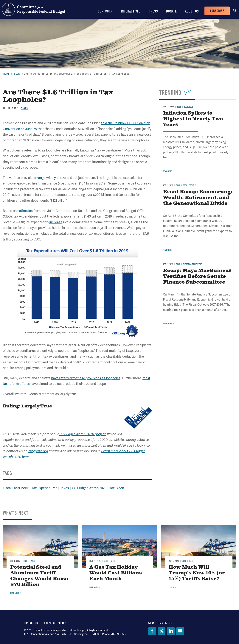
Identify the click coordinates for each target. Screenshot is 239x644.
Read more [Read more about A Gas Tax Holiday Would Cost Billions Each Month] (94, 587)
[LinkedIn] (171, 631)
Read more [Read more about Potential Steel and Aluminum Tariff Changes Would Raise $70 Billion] (15, 593)
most (146, 378)
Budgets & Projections (193, 264)
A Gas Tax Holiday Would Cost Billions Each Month (116, 573)
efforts (25, 384)
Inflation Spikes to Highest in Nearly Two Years (193, 119)
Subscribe (217, 11)
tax (5, 384)
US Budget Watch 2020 (89, 488)
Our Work (105, 11)
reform (14, 384)
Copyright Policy (55, 623)
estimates (25, 211)
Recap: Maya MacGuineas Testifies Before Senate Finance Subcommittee (197, 276)
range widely (46, 178)
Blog (17, 74)
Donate (172, 11)
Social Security (190, 185)
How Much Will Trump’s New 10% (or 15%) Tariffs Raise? (197, 573)
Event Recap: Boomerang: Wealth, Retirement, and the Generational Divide (198, 198)
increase (56, 222)
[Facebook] (152, 631)
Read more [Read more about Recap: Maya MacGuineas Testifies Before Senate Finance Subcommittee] (167, 324)
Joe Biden (117, 488)
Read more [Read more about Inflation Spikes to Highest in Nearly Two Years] (167, 171)
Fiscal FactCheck (16, 488)
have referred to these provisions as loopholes (86, 378)
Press (153, 11)
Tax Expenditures (45, 488)
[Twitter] (162, 631)
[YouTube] (180, 631)
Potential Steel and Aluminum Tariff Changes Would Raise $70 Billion (39, 576)
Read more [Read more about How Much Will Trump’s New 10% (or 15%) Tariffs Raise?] (173, 587)
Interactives (131, 11)
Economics (189, 107)
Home (6, 74)
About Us (192, 11)
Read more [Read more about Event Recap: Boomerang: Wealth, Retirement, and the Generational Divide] (167, 250)
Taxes (25, 108)
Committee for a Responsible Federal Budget (34, 9)
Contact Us (31, 623)
